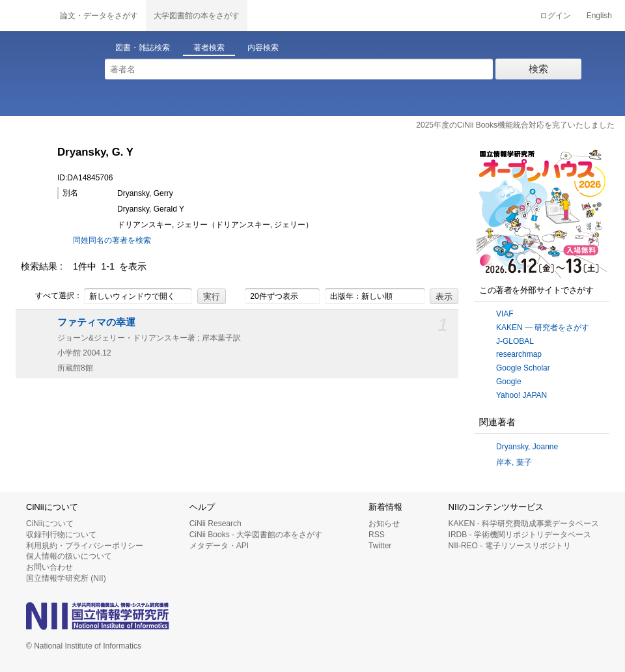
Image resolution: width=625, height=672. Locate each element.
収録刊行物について (61, 535)
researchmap (519, 354)
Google (509, 382)
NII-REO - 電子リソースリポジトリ (510, 546)
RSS (377, 535)
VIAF (505, 314)
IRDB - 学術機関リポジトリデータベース (520, 535)
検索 (538, 69)
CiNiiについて (50, 524)
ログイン (555, 16)
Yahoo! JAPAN (521, 395)
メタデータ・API (219, 546)
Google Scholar (523, 368)
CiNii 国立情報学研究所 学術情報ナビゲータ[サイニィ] (26, 16)
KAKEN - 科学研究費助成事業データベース (524, 524)
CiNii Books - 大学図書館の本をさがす (256, 535)
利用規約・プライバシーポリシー (85, 546)
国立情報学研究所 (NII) (66, 578)
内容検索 (263, 48)
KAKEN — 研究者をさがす (543, 328)
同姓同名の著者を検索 (112, 240)
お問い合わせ (49, 567)
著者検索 (209, 48)
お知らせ (384, 524)
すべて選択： (51, 296)
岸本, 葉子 (514, 462)
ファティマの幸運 (96, 322)
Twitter (380, 546)
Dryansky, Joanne (527, 447)
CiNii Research (215, 524)
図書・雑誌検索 (143, 48)
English (599, 16)
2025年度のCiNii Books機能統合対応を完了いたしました (515, 125)
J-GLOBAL (515, 341)
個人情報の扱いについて (69, 556)
